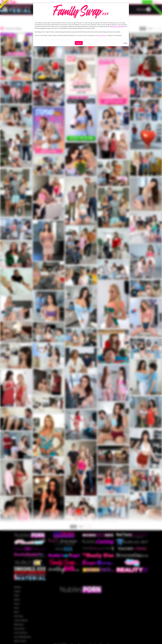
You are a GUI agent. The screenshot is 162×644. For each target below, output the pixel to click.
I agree (79, 43)
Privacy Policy (102, 35)
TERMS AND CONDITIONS (117, 26)
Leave (125, 43)
